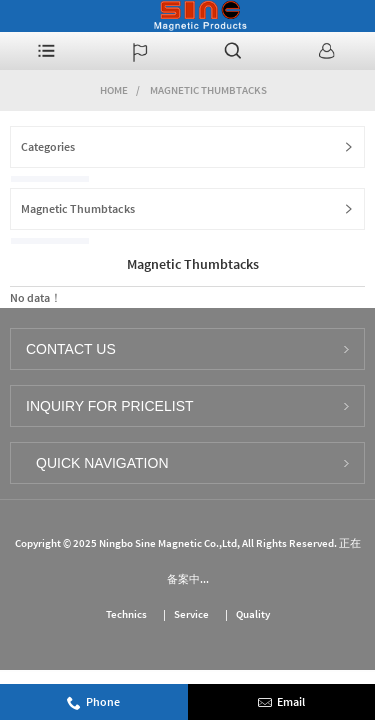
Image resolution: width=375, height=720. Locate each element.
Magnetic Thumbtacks (208, 90)
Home (114, 90)
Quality (253, 614)
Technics (126, 614)
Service (191, 614)
